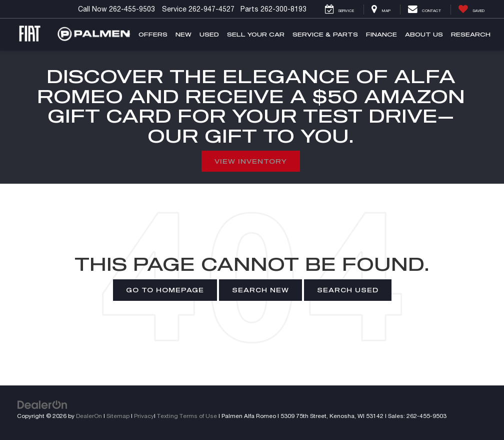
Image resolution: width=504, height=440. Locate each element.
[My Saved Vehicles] (471, 10)
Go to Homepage (165, 290)
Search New (260, 290)
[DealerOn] (42, 404)
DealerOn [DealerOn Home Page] (89, 416)
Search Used (348, 290)
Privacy (144, 416)
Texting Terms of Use (187, 416)
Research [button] (471, 34)
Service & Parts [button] (325, 34)
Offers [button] (153, 34)
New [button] (183, 34)
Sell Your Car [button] (256, 34)
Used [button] (209, 34)
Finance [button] (381, 34)
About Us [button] (424, 34)
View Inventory (251, 161)
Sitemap (118, 416)
